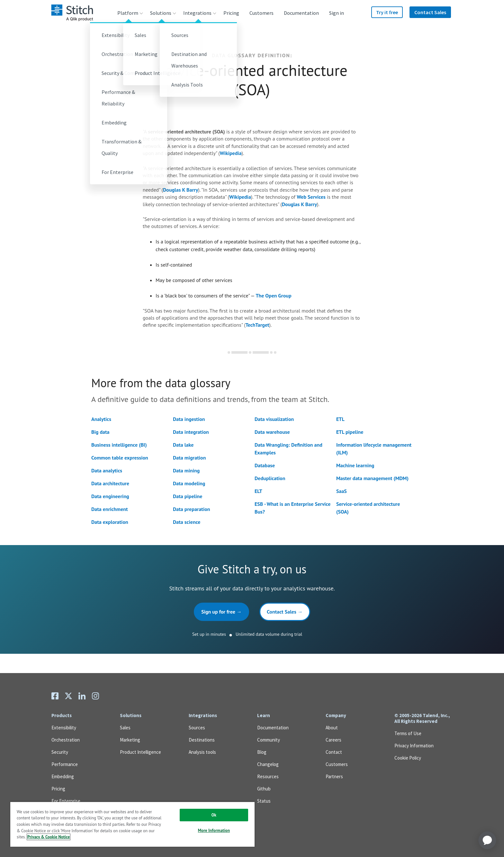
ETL (340, 419)
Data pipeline (188, 496)
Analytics (101, 419)
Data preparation (192, 509)
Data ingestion (189, 419)
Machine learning (355, 465)
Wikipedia (231, 153)
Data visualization (274, 419)
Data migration (189, 458)
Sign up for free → (221, 612)
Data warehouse (272, 432)
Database (265, 465)
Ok (214, 815)
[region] (132, 824)
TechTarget (257, 325)
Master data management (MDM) (372, 478)
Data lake (183, 445)
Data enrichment (110, 509)
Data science (187, 522)
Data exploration (110, 522)
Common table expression (120, 458)
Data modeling (189, 483)
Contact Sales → (285, 612)
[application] (487, 840)
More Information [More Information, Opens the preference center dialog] (214, 830)
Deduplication (270, 478)
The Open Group (274, 296)
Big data (100, 432)
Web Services (311, 197)
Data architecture (110, 483)
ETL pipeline (350, 432)
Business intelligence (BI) (119, 445)
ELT (258, 491)
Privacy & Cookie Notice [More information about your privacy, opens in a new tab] (49, 837)
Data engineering (110, 496)
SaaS (342, 491)
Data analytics (107, 470)
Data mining (186, 470)
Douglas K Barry (180, 190)
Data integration (191, 432)
